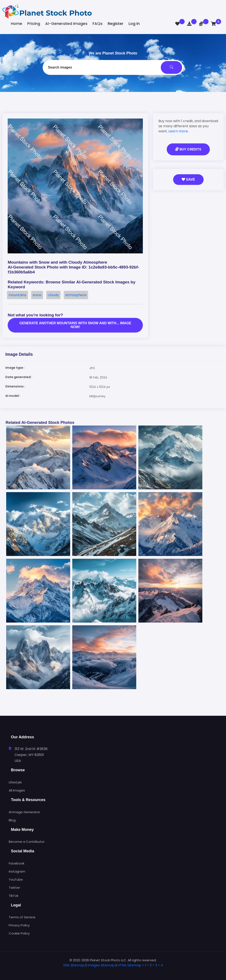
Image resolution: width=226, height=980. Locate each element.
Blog (12, 820)
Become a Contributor (27, 842)
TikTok (14, 896)
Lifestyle (15, 782)
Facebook (17, 863)
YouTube (16, 879)
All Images (17, 790)
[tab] (113, 972)
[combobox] (113, 67)
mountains (17, 295)
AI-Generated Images (66, 24)
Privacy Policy (19, 925)
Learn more (178, 131)
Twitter (14, 888)
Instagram (17, 871)
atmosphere (76, 295)
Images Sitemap (101, 965)
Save (188, 179)
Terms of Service (22, 917)
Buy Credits (188, 149)
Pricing (34, 24)
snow (37, 295)
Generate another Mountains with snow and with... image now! (75, 325)
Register (116, 24)
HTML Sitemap (129, 965)
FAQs (98, 24)
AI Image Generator (24, 812)
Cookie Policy (19, 933)
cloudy (53, 295)
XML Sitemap (74, 965)
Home (17, 24)
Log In (134, 24)
